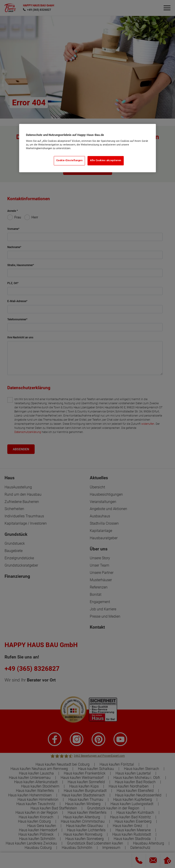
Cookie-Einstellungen (69, 161)
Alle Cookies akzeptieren (106, 161)
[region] (87, 148)
